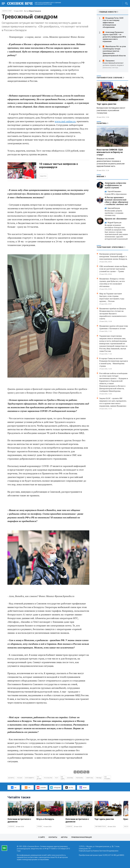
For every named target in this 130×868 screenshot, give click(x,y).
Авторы (64, 837)
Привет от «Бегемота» (116, 219)
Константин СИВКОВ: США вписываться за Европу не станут (110, 152)
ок (28, 787)
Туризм (39, 827)
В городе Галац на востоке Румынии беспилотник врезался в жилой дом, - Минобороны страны (114, 362)
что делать (39, 778)
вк (14, 787)
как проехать (107, 778)
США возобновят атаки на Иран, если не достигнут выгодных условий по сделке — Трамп (113, 269)
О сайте (42, 837)
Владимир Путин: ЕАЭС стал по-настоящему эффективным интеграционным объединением (113, 23)
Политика (102, 123)
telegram (55, 787)
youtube (41, 787)
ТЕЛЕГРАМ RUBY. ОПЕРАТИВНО (110, 247)
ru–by (69, 787)
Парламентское (101, 827)
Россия (20, 778)
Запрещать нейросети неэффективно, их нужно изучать (115, 185)
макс (83, 787)
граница (99, 778)
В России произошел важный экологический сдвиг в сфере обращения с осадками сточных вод (116, 201)
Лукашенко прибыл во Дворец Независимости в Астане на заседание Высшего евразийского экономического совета (113, 314)
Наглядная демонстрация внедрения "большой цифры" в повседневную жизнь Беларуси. (113, 256)
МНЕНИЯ (100, 177)
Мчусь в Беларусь (45, 819)
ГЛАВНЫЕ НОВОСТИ (108, 12)
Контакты (53, 837)
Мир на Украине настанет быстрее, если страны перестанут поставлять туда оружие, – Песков (112, 297)
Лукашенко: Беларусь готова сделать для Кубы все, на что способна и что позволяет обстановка (112, 282)
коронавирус (29, 778)
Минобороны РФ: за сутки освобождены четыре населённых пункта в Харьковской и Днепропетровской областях (114, 51)
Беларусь (11, 778)
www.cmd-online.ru (65, 121)
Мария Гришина (35, 11)
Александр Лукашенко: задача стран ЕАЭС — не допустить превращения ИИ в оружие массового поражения (114, 37)
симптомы (89, 778)
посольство (48, 778)
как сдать (63, 778)
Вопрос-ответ (7, 11)
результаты (79, 778)
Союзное (11, 827)
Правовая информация (81, 837)
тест (57, 778)
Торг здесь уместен (106, 104)
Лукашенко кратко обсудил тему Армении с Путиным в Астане (114, 327)
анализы (70, 778)
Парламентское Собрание (110, 78)
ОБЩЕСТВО (43, 176)
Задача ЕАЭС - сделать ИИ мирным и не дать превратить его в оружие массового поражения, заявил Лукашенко (113, 402)
